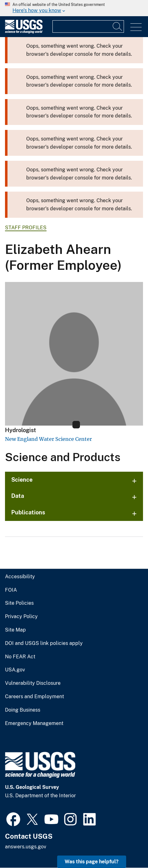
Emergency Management (34, 723)
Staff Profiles (26, 228)
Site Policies (19, 603)
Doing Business (23, 710)
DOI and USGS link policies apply (44, 643)
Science (22, 480)
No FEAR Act (20, 657)
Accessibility (20, 577)
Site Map (15, 630)
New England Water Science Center (48, 439)
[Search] (118, 26)
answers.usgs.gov (26, 847)
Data (18, 496)
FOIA (11, 590)
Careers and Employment (35, 697)
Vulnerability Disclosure (33, 683)
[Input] (88, 26)
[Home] (24, 32)
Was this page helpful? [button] (92, 862)
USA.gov (15, 670)
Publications (28, 512)
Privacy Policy (21, 617)
